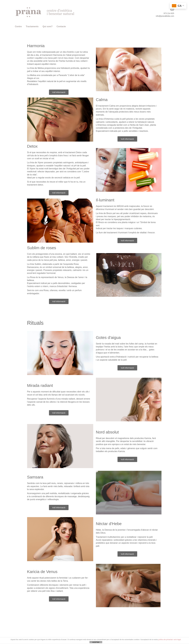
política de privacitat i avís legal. (170, 640)
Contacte (61, 26)
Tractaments (32, 26)
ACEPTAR (96, 642)
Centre (18, 26)
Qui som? (47, 26)
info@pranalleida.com (165, 16)
